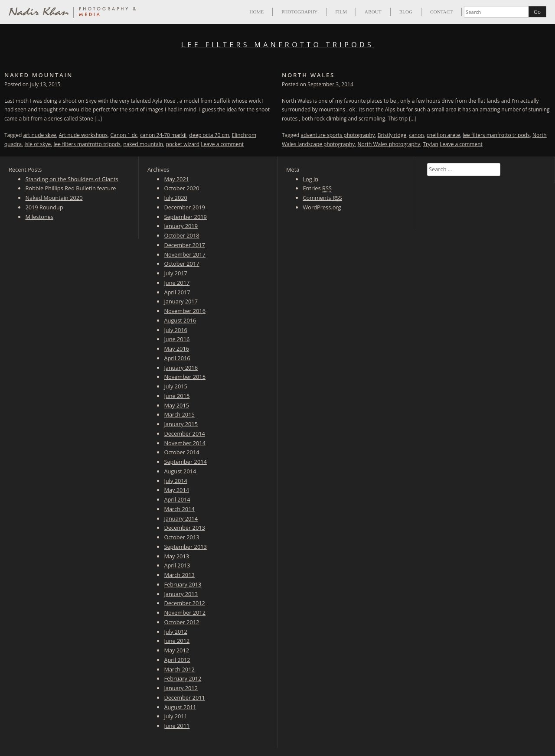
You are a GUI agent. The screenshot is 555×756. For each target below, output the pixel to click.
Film (341, 12)
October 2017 (181, 264)
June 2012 (177, 641)
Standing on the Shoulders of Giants (72, 179)
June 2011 (177, 726)
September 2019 (185, 217)
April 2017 (177, 292)
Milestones (39, 217)
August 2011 (180, 707)
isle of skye (38, 144)
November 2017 (185, 254)
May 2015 (176, 405)
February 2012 (183, 678)
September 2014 (185, 462)
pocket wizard (183, 144)
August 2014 (180, 471)
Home (256, 12)
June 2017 (177, 283)
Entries (317, 188)
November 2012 (185, 613)
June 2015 (177, 396)
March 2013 (179, 575)
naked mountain (143, 144)
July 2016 (176, 330)
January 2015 (181, 424)
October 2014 (181, 452)
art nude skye (40, 135)
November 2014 (185, 443)
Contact (441, 12)
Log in (310, 179)
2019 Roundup (44, 207)
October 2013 (181, 537)
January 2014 (181, 518)
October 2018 (181, 235)
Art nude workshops (83, 135)
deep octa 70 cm (209, 135)
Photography (299, 12)
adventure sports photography (338, 135)
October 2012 (181, 622)
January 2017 (181, 301)
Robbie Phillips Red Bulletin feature (70, 188)
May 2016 (176, 349)
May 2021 (176, 179)
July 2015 (176, 386)
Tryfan (431, 144)
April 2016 (177, 358)
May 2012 (176, 650)
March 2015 (179, 414)
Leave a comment (222, 144)
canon (416, 135)
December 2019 (184, 207)
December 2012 (184, 603)
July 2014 (176, 481)
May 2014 (176, 490)
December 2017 (184, 245)
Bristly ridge (392, 135)
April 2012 (177, 660)
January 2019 (181, 226)
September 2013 (185, 547)
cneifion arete (443, 135)
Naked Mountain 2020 (54, 198)
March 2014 (179, 509)
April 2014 (177, 499)
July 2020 (176, 198)
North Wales (308, 75)
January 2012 (181, 688)
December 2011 (184, 697)
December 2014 (184, 433)
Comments (322, 198)
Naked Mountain (39, 75)
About (373, 12)
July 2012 (176, 632)
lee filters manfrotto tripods (87, 144)
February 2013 (183, 584)
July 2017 (176, 273)
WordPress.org (322, 207)
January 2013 (181, 594)
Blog (406, 12)
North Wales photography (389, 144)
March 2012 (179, 669)
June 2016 (177, 339)
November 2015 (185, 377)
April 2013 (177, 565)
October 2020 (181, 188)
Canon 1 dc (124, 135)
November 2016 (185, 311)
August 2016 (180, 320)
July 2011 (176, 716)
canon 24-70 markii (163, 135)
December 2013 (184, 528)
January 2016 (181, 368)
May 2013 (176, 556)
